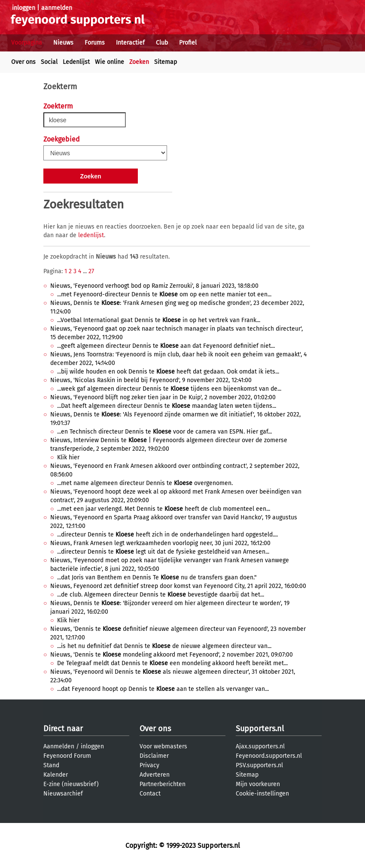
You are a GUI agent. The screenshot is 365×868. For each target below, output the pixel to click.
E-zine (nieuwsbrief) (71, 784)
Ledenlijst (76, 62)
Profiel (188, 43)
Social (49, 62)
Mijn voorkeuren (258, 784)
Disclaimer (154, 756)
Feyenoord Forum (67, 756)
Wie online (109, 62)
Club (162, 43)
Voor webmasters (163, 746)
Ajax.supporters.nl (260, 746)
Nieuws (63, 43)
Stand (51, 765)
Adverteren (155, 775)
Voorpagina (27, 43)
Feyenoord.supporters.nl (269, 756)
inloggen (24, 8)
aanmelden (57, 8)
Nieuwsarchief (63, 794)
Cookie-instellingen (262, 794)
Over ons (23, 62)
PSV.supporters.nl (259, 765)
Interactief (130, 43)
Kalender (56, 775)
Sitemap (166, 62)
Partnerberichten (163, 784)
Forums (95, 43)
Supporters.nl (260, 729)
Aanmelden (59, 746)
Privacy (149, 765)
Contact (150, 794)
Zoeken (139, 62)
